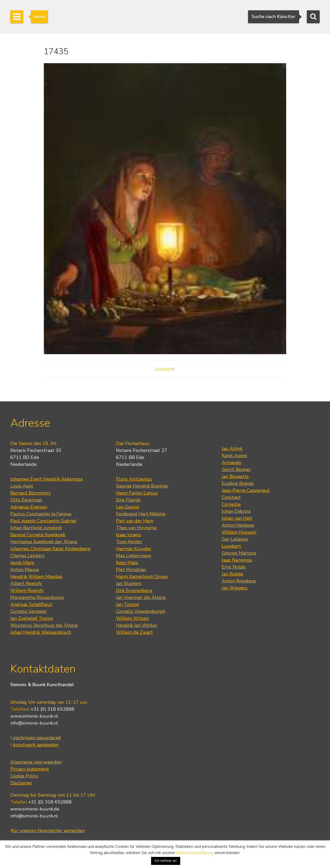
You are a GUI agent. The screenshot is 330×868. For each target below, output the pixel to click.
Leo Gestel (128, 507)
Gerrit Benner (236, 469)
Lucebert (231, 546)
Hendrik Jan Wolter (137, 625)
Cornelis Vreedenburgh (141, 611)
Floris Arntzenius (134, 479)
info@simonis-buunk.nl (34, 723)
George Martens (239, 553)
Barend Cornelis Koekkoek (38, 535)
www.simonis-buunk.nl (34, 716)
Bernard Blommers (30, 493)
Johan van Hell (237, 518)
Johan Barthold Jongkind (36, 528)
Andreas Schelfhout (31, 604)
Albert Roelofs (26, 583)
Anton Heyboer (238, 525)
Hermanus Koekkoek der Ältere (44, 542)
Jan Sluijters (129, 583)
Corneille (231, 504)
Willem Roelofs (27, 590)
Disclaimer (21, 783)
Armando (232, 463)
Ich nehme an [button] (166, 861)
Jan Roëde (232, 574)
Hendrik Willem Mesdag (36, 577)
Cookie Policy (24, 776)
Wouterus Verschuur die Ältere (44, 625)
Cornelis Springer (29, 611)
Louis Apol (22, 486)
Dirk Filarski (128, 500)
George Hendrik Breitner (142, 486)
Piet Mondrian (131, 570)
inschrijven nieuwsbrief (36, 738)
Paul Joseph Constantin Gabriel (43, 521)
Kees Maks (127, 563)
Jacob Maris (22, 563)
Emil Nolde (234, 567)
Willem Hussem (239, 532)
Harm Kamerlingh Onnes (142, 577)
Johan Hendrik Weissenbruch (41, 632)
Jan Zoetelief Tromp (32, 618)
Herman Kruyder (134, 549)
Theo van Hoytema (136, 528)
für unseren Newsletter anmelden (48, 831)
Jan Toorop (128, 604)
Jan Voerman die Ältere (141, 597)
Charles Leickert (27, 556)
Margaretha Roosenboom (37, 597)
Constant (231, 497)
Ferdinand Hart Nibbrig (141, 514)
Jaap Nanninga (237, 560)
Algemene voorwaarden (36, 762)
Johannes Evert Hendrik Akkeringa (46, 479)
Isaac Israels (129, 535)
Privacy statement (30, 769)
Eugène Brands (238, 483)
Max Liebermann (134, 556)
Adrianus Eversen (29, 507)
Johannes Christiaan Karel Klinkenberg (50, 549)
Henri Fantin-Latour (137, 493)
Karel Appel (234, 456)
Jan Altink (232, 449)
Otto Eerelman (26, 500)
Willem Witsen (132, 618)
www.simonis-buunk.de (35, 809)
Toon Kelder (129, 542)
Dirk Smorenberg (134, 590)
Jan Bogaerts (235, 476)
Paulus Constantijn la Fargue (41, 514)
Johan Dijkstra (236, 511)
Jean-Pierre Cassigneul (246, 490)
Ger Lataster (235, 539)
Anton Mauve (25, 570)
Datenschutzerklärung (195, 853)
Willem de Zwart (134, 632)
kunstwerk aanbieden (34, 745)
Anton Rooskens (239, 581)
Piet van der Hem (135, 521)
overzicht (165, 369)
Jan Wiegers (235, 588)
